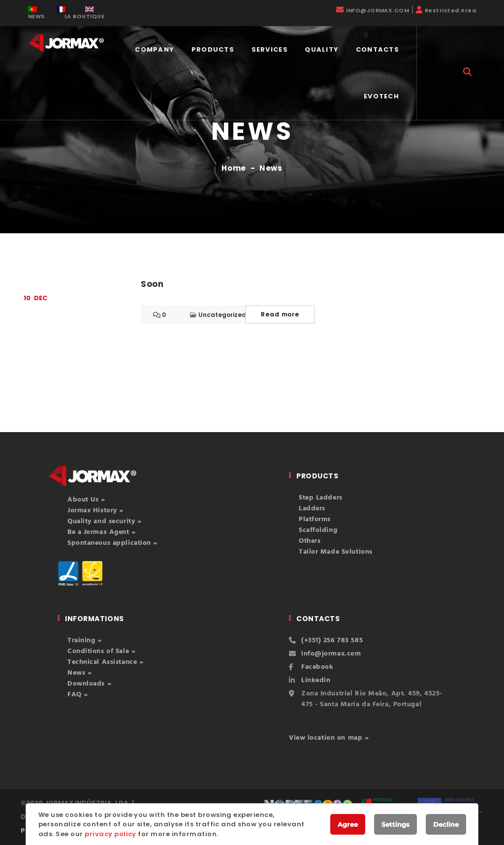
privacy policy (110, 834)
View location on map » (329, 738)
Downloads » (89, 684)
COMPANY (155, 49)
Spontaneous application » (112, 543)
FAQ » (78, 695)
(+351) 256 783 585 (332, 641)
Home (234, 168)
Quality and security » (104, 521)
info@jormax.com (331, 654)
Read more (280, 314)
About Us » (86, 500)
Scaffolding (318, 530)
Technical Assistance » (105, 662)
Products (213, 49)
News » (79, 673)
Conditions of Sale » (101, 651)
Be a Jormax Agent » (102, 532)
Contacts (378, 49)
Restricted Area (450, 10)
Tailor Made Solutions (336, 552)
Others (310, 541)
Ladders (312, 509)
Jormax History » (95, 511)
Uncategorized (222, 315)
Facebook (317, 667)
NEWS (36, 16)
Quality (322, 49)
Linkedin (316, 680)
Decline (446, 824)
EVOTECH (381, 96)
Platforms (315, 519)
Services (270, 49)
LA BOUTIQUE (84, 16)
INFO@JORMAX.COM (378, 10)
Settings (395, 824)
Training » (85, 641)
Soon (152, 284)
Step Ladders (321, 498)
